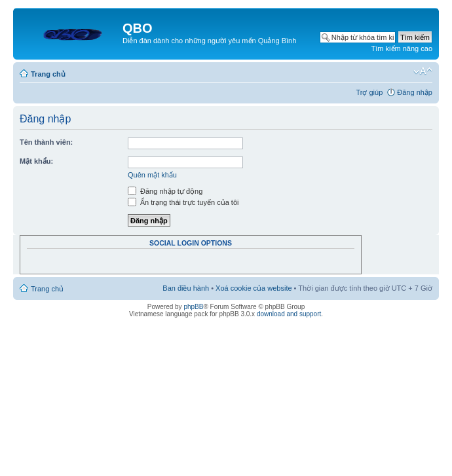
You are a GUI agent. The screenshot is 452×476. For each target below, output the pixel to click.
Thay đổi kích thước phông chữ (423, 71)
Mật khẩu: (36, 161)
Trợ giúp (369, 92)
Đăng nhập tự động (165, 191)
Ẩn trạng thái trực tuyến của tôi (183, 202)
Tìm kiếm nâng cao (402, 48)
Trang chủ (48, 74)
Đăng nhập (415, 92)
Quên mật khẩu (152, 175)
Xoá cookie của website (254, 288)
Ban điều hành (186, 288)
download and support (289, 314)
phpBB (193, 307)
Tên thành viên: (46, 142)
